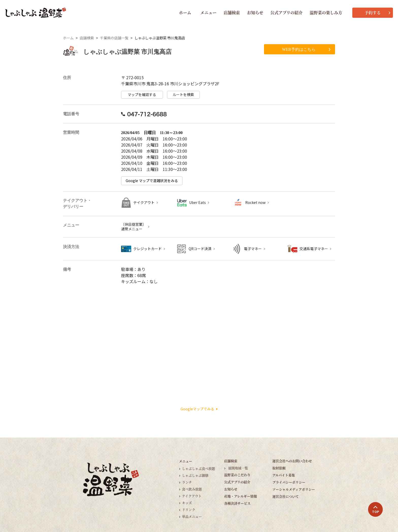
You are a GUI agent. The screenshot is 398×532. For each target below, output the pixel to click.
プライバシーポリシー (289, 482)
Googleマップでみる (199, 409)
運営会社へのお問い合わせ (292, 461)
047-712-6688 (144, 114)
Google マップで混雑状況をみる (152, 181)
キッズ (187, 503)
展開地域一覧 (238, 468)
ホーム (185, 13)
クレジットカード (147, 249)
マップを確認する (142, 95)
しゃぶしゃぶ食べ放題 (198, 468)
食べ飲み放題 (192, 489)
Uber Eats (197, 203)
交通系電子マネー (314, 249)
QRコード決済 (200, 249)
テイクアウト (144, 203)
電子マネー (253, 249)
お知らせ (255, 13)
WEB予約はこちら (306, 49)
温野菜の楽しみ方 (326, 13)
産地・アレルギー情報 (241, 496)
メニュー (208, 13)
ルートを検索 (183, 95)
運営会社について (286, 496)
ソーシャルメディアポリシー (294, 489)
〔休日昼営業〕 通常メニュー (134, 227)
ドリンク (189, 510)
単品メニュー (192, 516)
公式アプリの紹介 (286, 13)
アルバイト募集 (284, 475)
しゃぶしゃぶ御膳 (195, 475)
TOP (376, 510)
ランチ (187, 482)
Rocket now (255, 203)
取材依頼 (279, 468)
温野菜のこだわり (237, 475)
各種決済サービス (237, 503)
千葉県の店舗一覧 (114, 38)
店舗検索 (232, 13)
